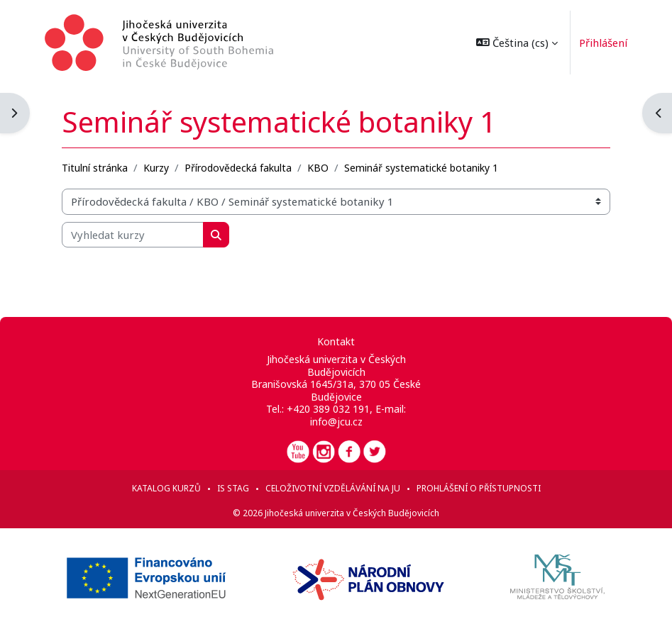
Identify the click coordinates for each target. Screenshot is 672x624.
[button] (516, 43)
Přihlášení (602, 43)
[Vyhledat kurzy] (133, 235)
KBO (318, 168)
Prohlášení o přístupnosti (479, 488)
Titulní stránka (95, 168)
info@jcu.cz (336, 422)
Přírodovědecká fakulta (238, 168)
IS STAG (233, 488)
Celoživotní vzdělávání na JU (333, 488)
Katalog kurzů (166, 488)
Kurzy (156, 168)
